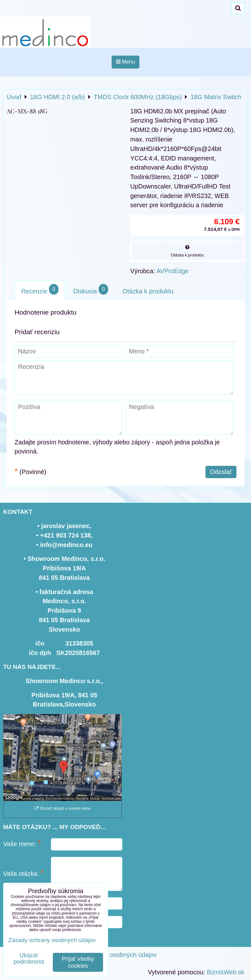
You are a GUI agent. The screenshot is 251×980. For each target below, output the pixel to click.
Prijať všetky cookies (78, 962)
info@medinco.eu (66, 545)
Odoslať (221, 472)
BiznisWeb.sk (226, 972)
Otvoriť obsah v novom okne (62, 808)
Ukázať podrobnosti (29, 959)
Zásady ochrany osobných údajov (110, 955)
